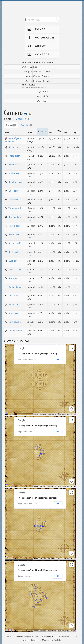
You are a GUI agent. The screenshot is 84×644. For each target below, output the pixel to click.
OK (58, 359)
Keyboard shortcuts (40, 414)
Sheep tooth (13, 156)
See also (27, 125)
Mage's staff (13, 226)
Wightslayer (12, 235)
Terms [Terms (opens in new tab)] (73, 414)
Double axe (12, 173)
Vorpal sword (13, 208)
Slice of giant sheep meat (13, 140)
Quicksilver (12, 261)
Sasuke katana (14, 331)
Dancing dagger (14, 182)
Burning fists (13, 217)
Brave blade (12, 313)
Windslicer (12, 304)
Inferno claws (13, 269)
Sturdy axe (12, 200)
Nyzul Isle (22, 119)
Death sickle (13, 252)
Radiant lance (13, 287)
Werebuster (12, 165)
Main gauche (13, 322)
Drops (11, 125)
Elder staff (12, 296)
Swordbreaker (13, 278)
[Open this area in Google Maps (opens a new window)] (10, 413)
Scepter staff (13, 243)
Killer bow (11, 191)
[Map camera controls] (71, 409)
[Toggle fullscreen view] (71, 348)
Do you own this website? (28, 359)
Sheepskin (12, 147)
